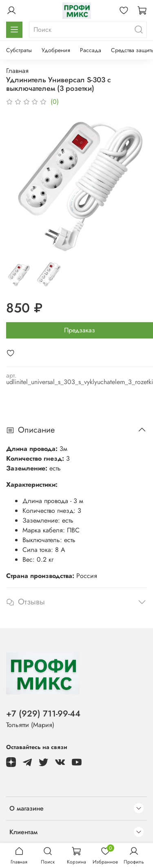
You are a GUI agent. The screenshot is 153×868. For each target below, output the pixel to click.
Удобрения (56, 50)
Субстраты (19, 50)
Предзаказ (80, 330)
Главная (17, 71)
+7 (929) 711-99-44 (43, 714)
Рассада (91, 50)
